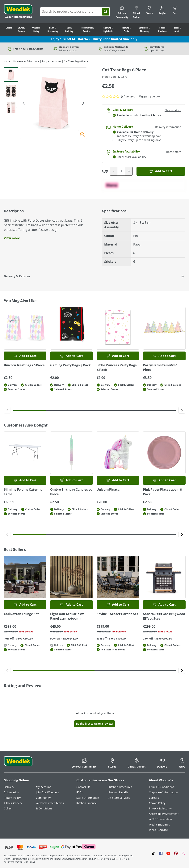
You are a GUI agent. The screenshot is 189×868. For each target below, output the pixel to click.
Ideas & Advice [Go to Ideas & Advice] (178, 30)
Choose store (173, 110)
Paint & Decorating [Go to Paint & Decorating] (53, 30)
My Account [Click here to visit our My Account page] (43, 787)
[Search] (106, 12)
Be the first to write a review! (94, 724)
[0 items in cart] (175, 11)
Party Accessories (51, 61)
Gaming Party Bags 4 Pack (70, 365)
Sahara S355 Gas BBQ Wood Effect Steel (164, 617)
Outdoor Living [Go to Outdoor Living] (36, 30)
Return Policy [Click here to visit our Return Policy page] (12, 798)
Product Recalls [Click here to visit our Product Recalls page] (118, 793)
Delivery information (168, 127)
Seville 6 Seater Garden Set (117, 614)
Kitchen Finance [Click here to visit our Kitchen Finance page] (87, 803)
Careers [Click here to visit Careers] (154, 798)
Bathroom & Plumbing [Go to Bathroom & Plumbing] (144, 30)
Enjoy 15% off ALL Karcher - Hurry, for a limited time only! (95, 39)
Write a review (149, 97)
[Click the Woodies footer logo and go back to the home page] (18, 764)
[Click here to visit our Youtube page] (168, 853)
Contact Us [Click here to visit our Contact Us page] (83, 787)
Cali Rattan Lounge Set (21, 614)
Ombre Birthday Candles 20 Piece (71, 492)
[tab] (11, 75)
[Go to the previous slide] (24, 103)
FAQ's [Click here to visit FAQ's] (80, 793)
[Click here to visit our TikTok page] (153, 853)
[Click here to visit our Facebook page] (161, 853)
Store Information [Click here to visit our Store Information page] (88, 798)
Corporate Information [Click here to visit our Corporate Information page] (163, 793)
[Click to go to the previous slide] (7, 410)
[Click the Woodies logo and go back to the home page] (18, 12)
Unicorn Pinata (108, 490)
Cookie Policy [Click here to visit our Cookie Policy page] (157, 803)
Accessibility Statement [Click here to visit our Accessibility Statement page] (164, 814)
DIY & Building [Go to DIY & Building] (69, 30)
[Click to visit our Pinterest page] (176, 853)
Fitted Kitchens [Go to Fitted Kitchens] (162, 30)
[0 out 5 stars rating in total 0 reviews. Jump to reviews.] (119, 97)
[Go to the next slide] (83, 103)
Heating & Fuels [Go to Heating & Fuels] (126, 30)
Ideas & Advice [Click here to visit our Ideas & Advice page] (158, 830)
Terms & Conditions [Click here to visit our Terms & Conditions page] (162, 787)
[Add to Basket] (161, 171)
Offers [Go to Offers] (9, 28)
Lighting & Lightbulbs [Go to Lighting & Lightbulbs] (108, 30)
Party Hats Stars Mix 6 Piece (160, 368)
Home (7, 61)
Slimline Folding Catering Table (23, 492)
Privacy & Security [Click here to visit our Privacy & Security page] (160, 809)
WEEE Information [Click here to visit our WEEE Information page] (160, 819)
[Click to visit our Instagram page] (183, 853)
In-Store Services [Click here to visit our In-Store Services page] (119, 798)
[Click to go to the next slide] (182, 410)
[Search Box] (75, 12)
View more (12, 238)
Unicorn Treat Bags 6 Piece (24, 365)
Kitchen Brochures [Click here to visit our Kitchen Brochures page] (120, 787)
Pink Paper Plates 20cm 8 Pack (162, 492)
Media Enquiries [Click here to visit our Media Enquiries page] (159, 825)
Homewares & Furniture (26, 61)
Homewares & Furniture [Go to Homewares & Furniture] (87, 30)
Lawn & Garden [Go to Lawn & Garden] (21, 30)
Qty (105, 171)
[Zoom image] (82, 135)
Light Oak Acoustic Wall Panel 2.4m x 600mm (68, 617)
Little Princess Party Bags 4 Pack (117, 368)
